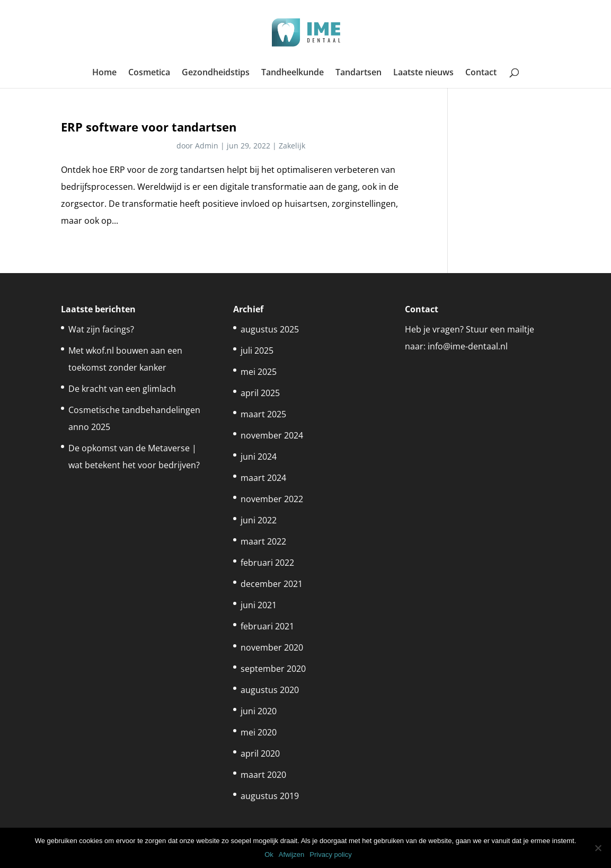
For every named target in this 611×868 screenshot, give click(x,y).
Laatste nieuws (423, 73)
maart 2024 (263, 478)
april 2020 (260, 753)
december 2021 (272, 584)
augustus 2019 (270, 796)
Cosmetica (149, 73)
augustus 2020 (270, 690)
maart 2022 (263, 541)
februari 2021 (267, 626)
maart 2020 (263, 775)
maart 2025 (263, 414)
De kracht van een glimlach (122, 389)
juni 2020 (259, 711)
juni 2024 (259, 457)
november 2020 (272, 647)
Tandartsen (358, 73)
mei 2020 (259, 732)
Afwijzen (291, 854)
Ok (269, 854)
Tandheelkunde (293, 73)
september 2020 (273, 669)
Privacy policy (330, 854)
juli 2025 (257, 350)
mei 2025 (259, 372)
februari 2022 (267, 563)
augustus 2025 (270, 329)
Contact (481, 73)
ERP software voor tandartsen (149, 127)
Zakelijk (292, 146)
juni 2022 (259, 520)
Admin (207, 146)
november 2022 (272, 499)
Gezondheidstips (216, 73)
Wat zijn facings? (101, 329)
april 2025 (260, 393)
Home (104, 73)
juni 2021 (259, 605)
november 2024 (272, 435)
